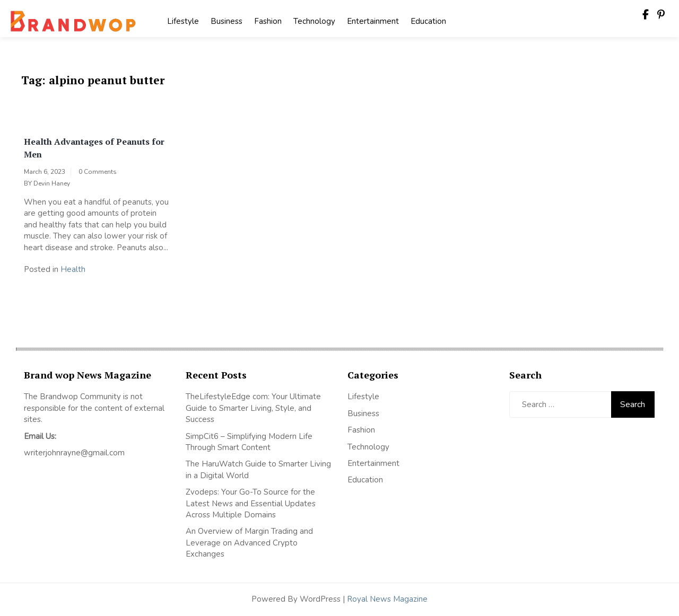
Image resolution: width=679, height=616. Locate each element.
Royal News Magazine (387, 599)
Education (428, 21)
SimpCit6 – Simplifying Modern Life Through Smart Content (249, 442)
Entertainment (373, 21)
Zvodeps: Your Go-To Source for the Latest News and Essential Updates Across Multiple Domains (251, 503)
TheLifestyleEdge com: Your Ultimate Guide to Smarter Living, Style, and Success (253, 408)
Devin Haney (52, 183)
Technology (314, 21)
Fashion (268, 21)
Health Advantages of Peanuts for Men (94, 148)
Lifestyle (183, 21)
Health (73, 269)
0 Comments (98, 172)
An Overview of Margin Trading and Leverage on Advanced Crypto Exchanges (249, 543)
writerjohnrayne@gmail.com (74, 453)
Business (227, 21)
